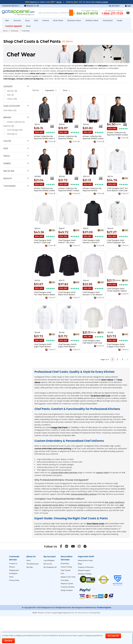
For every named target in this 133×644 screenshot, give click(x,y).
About (28, 560)
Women (18, 20)
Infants (47, 20)
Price (66, 90)
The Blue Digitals (104, 608)
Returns (12, 567)
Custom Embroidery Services (64, 473)
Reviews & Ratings (85, 574)
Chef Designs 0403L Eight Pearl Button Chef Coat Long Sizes (68, 347)
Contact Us (13, 564)
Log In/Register (49, 560)
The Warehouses (33, 564)
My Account (114, 6)
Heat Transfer (66, 570)
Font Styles (65, 580)
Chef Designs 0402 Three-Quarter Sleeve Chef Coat (117, 291)
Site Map (30, 567)
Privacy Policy (14, 580)
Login (128, 6)
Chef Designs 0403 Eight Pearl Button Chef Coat (43, 347)
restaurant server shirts (53, 505)
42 (64, 41)
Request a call (32, 6)
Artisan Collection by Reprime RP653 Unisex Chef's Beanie (117, 135)
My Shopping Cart (50, 567)
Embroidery (65, 564)
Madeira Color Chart (68, 577)
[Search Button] (71, 13)
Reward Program (84, 570)
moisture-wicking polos (79, 505)
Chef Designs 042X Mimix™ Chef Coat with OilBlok (43, 243)
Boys (29, 20)
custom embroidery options (84, 494)
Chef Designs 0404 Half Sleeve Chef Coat (92, 342)
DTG (62, 574)
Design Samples (67, 590)
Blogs (80, 564)
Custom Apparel (15, 26)
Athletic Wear (93, 20)
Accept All (113, 636)
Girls (37, 20)
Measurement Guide (85, 560)
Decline (8, 641)
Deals (120, 20)
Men (8, 20)
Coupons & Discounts (86, 567)
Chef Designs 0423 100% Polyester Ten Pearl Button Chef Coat (117, 243)
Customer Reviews (68, 587)
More (30, 26)
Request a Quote (67, 584)
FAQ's (11, 577)
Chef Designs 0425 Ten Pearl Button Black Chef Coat (44, 295)
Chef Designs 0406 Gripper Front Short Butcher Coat (116, 347)
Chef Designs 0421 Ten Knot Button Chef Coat (117, 189)
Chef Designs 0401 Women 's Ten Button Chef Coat (93, 295)
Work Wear (59, 20)
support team (102, 473)
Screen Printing (66, 567)
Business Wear (75, 20)
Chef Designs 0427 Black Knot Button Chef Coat (67, 295)
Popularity (51, 90)
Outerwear (109, 20)
